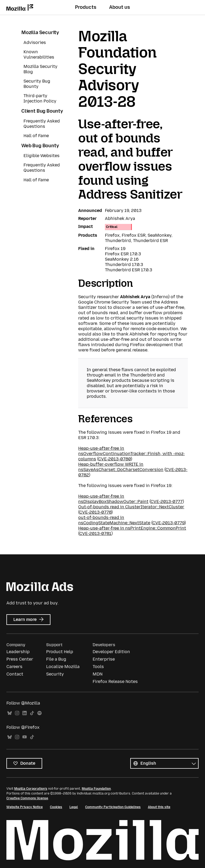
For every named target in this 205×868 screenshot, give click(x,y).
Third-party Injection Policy (40, 98)
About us (120, 7)
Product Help (60, 652)
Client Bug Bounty (42, 111)
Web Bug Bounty (40, 146)
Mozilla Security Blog (40, 69)
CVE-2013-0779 (168, 523)
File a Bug (56, 659)
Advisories (35, 42)
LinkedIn (25, 713)
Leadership (18, 652)
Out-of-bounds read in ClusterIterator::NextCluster (131, 507)
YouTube (25, 737)
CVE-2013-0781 (95, 533)
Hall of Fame (36, 136)
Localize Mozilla (63, 667)
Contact (15, 674)
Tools (98, 667)
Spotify (40, 713)
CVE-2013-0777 (167, 501)
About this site (159, 807)
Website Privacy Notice (25, 807)
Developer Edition (111, 652)
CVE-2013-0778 (95, 512)
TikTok (32, 713)
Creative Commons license (27, 798)
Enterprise (104, 659)
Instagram (17, 713)
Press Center (20, 659)
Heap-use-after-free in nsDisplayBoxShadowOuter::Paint (113, 499)
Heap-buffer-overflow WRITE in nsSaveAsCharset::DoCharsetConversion (121, 467)
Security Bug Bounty (37, 84)
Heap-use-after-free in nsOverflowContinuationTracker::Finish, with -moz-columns (131, 454)
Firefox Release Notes (115, 681)
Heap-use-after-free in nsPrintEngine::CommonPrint (132, 528)
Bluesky (10, 713)
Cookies (56, 807)
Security (55, 674)
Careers (14, 667)
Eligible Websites (42, 156)
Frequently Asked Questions (42, 124)
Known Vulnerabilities (39, 54)
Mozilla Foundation (96, 789)
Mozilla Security (40, 32)
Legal (74, 807)
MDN (98, 674)
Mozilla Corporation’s (31, 789)
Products (86, 7)
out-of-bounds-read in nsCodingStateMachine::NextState (114, 520)
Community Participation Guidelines (113, 807)
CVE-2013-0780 (115, 459)
